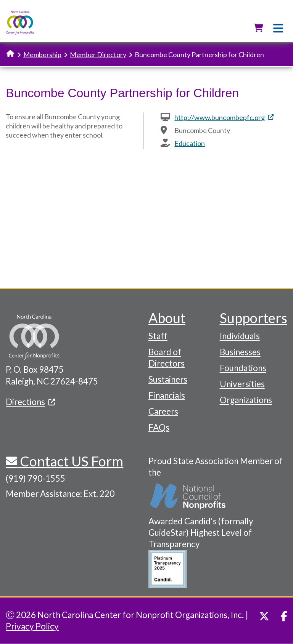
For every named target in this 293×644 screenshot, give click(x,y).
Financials (167, 395)
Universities (242, 384)
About (167, 318)
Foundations (243, 368)
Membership (42, 54)
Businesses (240, 352)
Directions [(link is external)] (31, 402)
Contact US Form (70, 461)
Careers (163, 411)
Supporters (254, 318)
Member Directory (98, 54)
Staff (158, 336)
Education (190, 143)
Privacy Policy (32, 626)
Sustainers (168, 379)
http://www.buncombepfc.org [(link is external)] (224, 117)
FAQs (159, 427)
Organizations (246, 400)
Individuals (240, 336)
